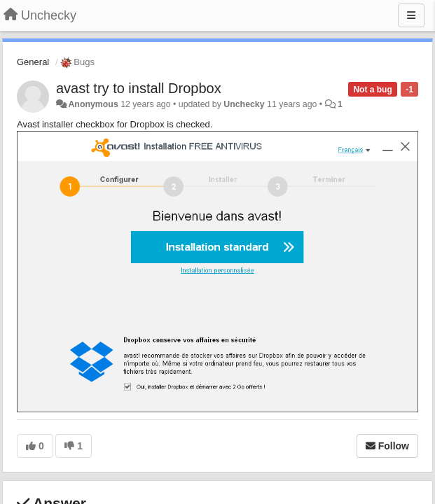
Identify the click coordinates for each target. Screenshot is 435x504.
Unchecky (244, 104)
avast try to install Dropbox (139, 88)
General (33, 62)
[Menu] (411, 15)
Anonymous (93, 104)
